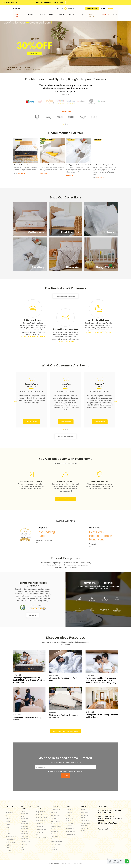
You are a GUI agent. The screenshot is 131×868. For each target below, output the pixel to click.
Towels (8, 830)
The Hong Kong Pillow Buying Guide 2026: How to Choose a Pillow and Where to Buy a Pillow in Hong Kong (101, 680)
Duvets (8, 824)
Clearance (9, 854)
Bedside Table (10, 839)
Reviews (69, 812)
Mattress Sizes (25, 841)
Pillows (55, 14)
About (104, 14)
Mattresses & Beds (55, 771)
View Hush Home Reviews (65, 436)
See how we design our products (65, 296)
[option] (65, 45)
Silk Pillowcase (10, 842)
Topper (8, 833)
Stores (103, 8)
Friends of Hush (71, 828)
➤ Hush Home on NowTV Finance (98, 332)
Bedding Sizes (56, 815)
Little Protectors (41, 829)
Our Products (86, 820)
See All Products (11, 851)
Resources (56, 807)
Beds (7, 815)
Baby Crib (39, 815)
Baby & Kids (71, 14)
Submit (65, 775)
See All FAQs (70, 834)
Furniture (48, 14)
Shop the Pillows (66, 422)
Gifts (79, 14)
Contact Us (70, 810)
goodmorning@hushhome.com (109, 810)
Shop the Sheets (100, 422)
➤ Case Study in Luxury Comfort (33, 337)
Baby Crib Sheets (41, 817)
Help (68, 807)
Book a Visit (85, 812)
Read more (65, 94)
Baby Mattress (40, 812)
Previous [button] (15, 402)
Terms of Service (78, 863)
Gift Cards (9, 848)
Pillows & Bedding (68, 771)
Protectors (9, 827)
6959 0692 (111, 9)
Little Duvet (39, 826)
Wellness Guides (56, 841)
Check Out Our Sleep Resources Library (65, 731)
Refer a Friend (71, 831)
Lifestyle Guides (56, 844)
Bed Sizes (24, 844)
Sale (7, 810)
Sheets (8, 821)
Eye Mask (9, 845)
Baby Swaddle (40, 820)
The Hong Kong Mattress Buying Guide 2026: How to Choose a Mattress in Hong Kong (27, 680)
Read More (33, 615)
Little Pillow (39, 823)
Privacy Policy (66, 863)
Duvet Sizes (55, 818)
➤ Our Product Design (65, 341)
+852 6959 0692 (106, 812)
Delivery (69, 815)
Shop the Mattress (32, 422)
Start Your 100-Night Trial (65, 499)
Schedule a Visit (92, 8)
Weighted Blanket (11, 836)
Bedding (62, 14)
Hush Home (10, 807)
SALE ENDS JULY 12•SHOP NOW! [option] (49, 3)
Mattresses (39, 14)
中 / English (16, 8)
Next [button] (116, 402)
